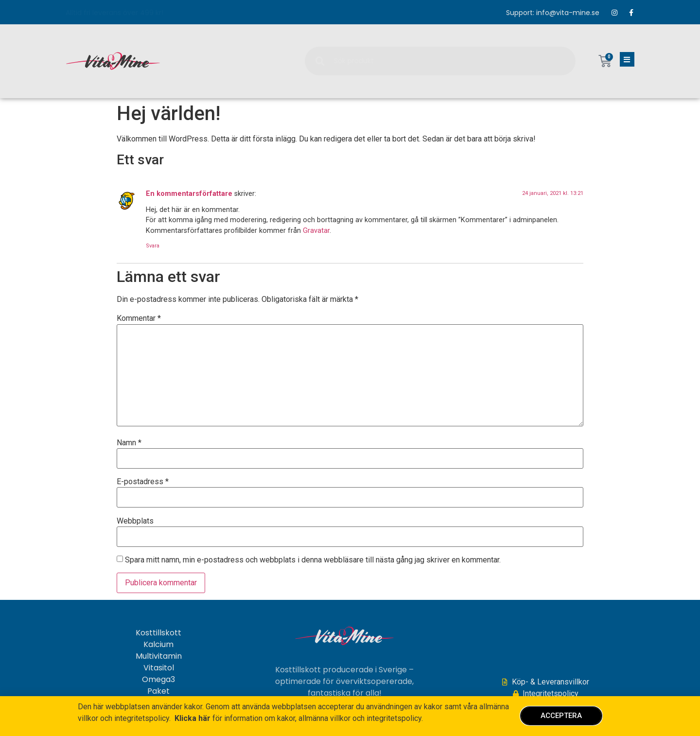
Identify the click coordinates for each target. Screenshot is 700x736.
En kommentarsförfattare (189, 194)
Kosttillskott (158, 633)
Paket (158, 691)
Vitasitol (159, 668)
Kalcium (158, 645)
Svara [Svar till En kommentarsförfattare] (153, 246)
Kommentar (139, 318)
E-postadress (143, 482)
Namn (129, 443)
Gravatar (316, 231)
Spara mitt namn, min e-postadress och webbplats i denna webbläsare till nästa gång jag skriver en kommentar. (313, 560)
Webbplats (135, 521)
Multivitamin (159, 656)
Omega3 (158, 680)
